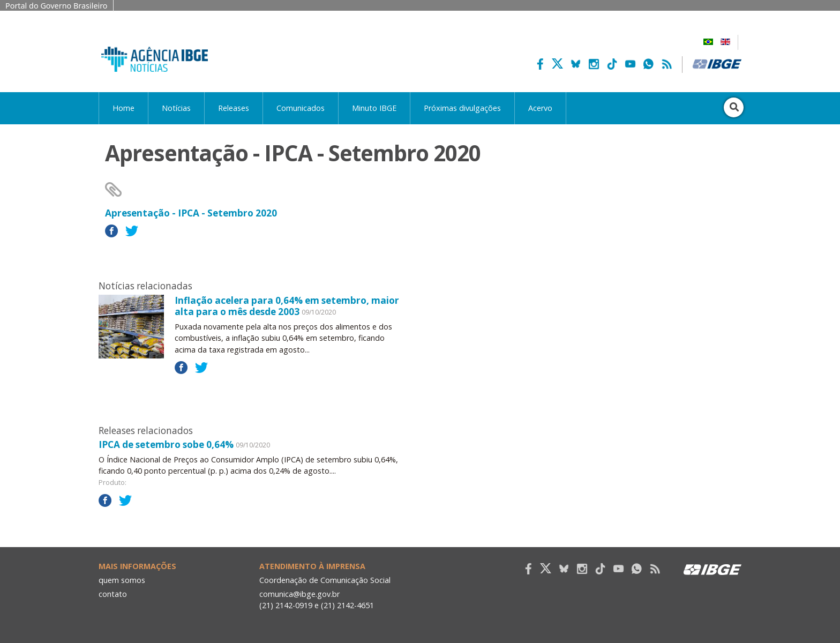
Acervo (540, 108)
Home (123, 108)
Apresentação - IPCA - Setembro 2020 (191, 213)
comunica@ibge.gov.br (299, 594)
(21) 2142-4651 (347, 605)
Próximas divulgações (462, 108)
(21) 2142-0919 (286, 605)
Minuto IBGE (374, 108)
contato (113, 594)
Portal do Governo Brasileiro (57, 6)
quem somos (122, 580)
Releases (234, 108)
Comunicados (301, 108)
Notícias (176, 108)
